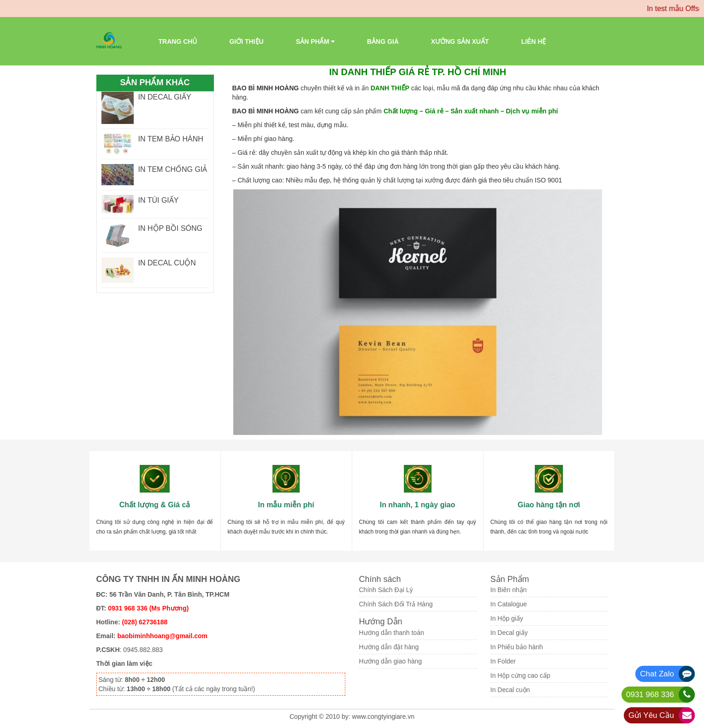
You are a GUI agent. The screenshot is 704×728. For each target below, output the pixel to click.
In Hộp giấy (507, 618)
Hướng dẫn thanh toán (392, 633)
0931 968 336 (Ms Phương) (148, 608)
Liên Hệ (533, 41)
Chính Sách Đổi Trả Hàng (396, 604)
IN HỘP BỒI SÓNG (171, 228)
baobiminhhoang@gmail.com (162, 636)
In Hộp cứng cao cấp (521, 675)
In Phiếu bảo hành (517, 647)
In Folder (503, 661)
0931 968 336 (650, 695)
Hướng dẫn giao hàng (391, 661)
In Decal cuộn (510, 690)
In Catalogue (509, 604)
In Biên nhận (509, 590)
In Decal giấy (509, 633)
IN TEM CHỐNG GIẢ (173, 169)
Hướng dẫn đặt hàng (389, 647)
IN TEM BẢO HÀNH (171, 139)
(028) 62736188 (145, 622)
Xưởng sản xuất (460, 41)
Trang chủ (178, 41)
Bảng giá (383, 41)
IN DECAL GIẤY (165, 97)
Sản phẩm (315, 41)
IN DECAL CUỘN (167, 263)
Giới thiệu (246, 41)
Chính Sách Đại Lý (386, 590)
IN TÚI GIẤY (159, 200)
